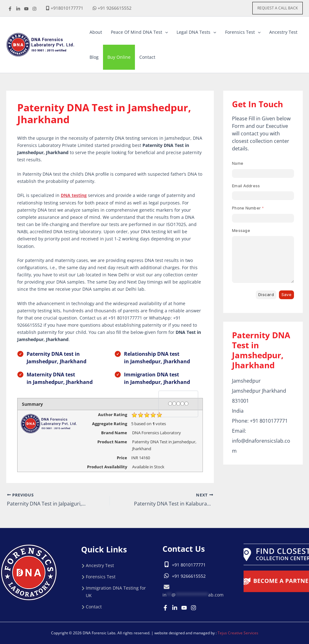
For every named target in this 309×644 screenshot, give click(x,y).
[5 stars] (186, 403)
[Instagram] (193, 608)
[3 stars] (178, 403)
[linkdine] (18, 9)
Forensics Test (101, 577)
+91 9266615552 (115, 8)
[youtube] (26, 9)
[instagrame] (34, 9)
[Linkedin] (175, 608)
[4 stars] (182, 403)
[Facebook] (10, 9)
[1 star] (170, 403)
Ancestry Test (100, 565)
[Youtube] (184, 608)
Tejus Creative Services (238, 633)
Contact (94, 607)
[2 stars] (174, 403)
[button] (278, 8)
